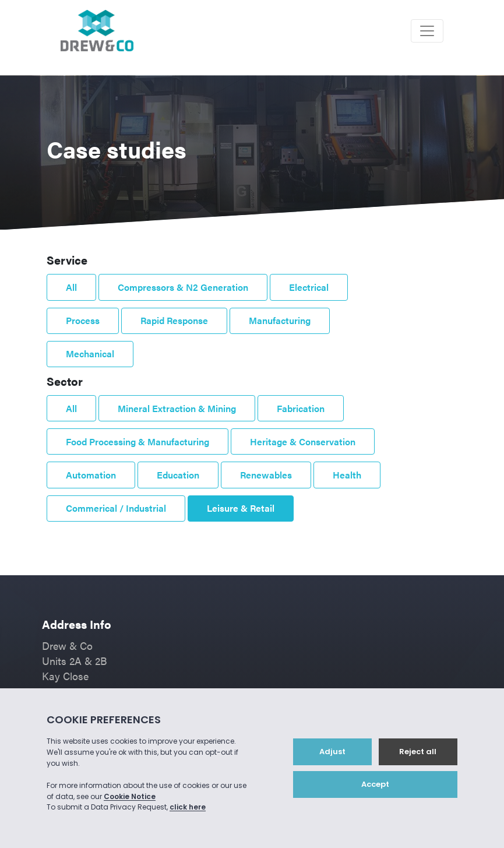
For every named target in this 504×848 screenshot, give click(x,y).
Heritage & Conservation (303, 441)
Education (178, 475)
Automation (91, 475)
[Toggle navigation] (427, 31)
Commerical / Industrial (116, 508)
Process (83, 320)
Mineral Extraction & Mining (177, 408)
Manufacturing (280, 320)
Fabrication (301, 408)
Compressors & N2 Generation (183, 287)
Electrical (309, 287)
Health (347, 475)
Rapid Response (174, 320)
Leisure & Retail (241, 508)
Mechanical (90, 353)
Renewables (266, 475)
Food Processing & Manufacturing (138, 441)
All (71, 287)
